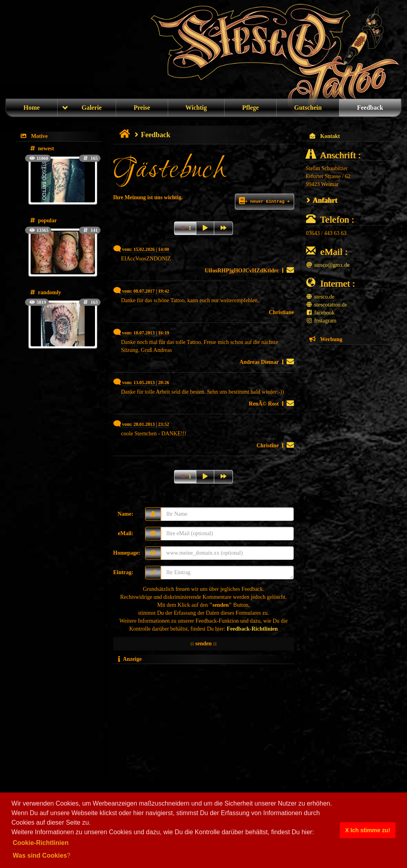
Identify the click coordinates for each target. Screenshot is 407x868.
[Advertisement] (204, 723)
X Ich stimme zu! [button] (368, 830)
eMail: (125, 533)
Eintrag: (123, 572)
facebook (320, 313)
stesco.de (320, 297)
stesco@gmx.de (328, 265)
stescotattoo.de (327, 305)
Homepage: (126, 553)
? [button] (42, 855)
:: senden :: (204, 644)
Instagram (321, 321)
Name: (126, 514)
